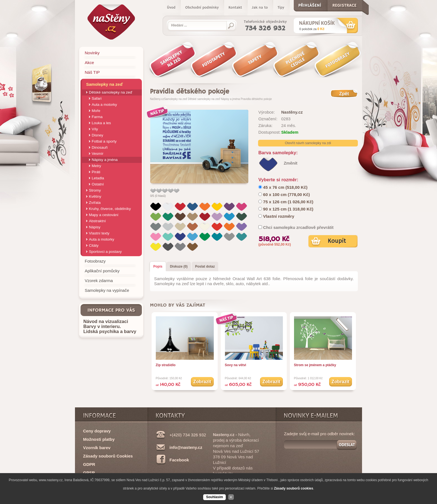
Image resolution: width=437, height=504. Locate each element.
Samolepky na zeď (175, 99)
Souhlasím (214, 497)
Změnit (291, 163)
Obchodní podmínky (202, 8)
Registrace (344, 4)
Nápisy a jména (230, 99)
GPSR (89, 473)
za (312, 29)
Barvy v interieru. (102, 326)
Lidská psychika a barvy (110, 331)
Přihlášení (310, 4)
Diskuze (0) (179, 266)
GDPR (89, 464)
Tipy (281, 8)
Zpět (344, 94)
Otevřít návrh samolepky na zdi (308, 143)
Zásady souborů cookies (294, 488)
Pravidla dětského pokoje (256, 99)
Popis (158, 266)
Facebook (179, 460)
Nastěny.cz (292, 112)
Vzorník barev (97, 448)
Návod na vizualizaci (106, 321)
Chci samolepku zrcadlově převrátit (298, 227)
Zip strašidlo (166, 365)
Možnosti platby (99, 439)
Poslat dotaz (205, 266)
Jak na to (260, 8)
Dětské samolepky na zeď (204, 99)
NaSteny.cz (157, 99)
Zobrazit (202, 381)
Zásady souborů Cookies (108, 456)
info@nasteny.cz (186, 447)
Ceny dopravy (97, 431)
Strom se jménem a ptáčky (315, 365)
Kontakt (235, 8)
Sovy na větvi (236, 365)
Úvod (171, 8)
